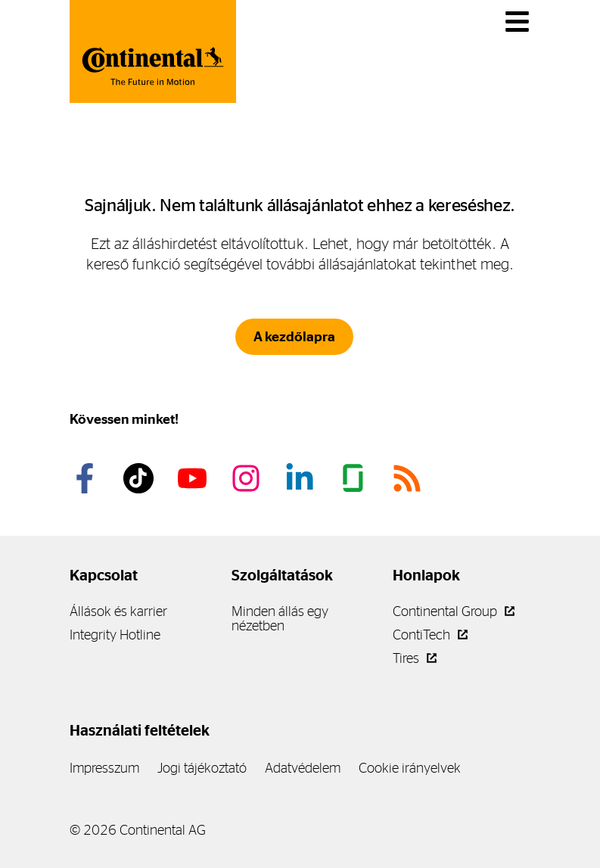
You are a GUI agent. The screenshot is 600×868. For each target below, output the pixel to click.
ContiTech (430, 635)
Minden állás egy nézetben (280, 618)
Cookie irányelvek (410, 768)
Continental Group (454, 611)
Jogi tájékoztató (202, 768)
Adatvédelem (303, 768)
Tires (415, 658)
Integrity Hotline (115, 635)
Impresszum (104, 768)
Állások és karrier (118, 611)
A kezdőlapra (294, 337)
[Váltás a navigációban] (517, 22)
